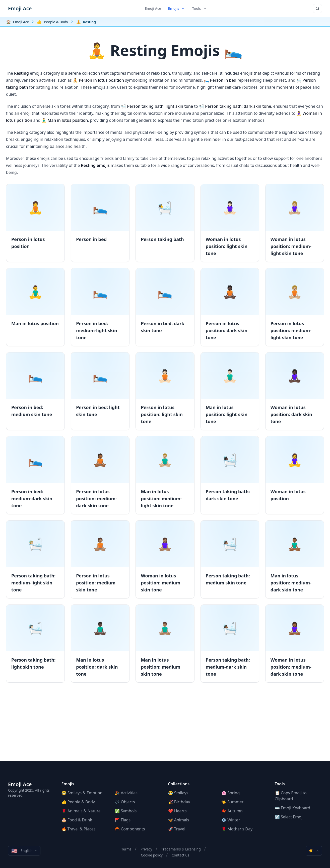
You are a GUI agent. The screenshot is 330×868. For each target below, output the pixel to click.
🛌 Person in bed (220, 80)
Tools (200, 8)
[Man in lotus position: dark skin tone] (100, 644)
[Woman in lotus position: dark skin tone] (295, 391)
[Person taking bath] (165, 223)
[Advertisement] (165, 726)
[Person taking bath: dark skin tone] (230, 475)
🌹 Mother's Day (237, 829)
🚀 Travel (177, 829)
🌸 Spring (230, 793)
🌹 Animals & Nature (81, 811)
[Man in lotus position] (35, 307)
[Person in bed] (100, 223)
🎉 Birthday (179, 802)
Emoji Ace (20, 8)
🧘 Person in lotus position (98, 80)
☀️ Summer (232, 802)
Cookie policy (152, 855)
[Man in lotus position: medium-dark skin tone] (295, 559)
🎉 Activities (126, 793)
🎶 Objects (125, 802)
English (24, 851)
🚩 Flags (123, 820)
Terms (126, 849)
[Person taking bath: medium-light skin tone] (35, 559)
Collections (179, 784)
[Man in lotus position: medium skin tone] (165, 644)
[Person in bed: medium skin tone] (35, 391)
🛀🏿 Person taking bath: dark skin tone (235, 106)
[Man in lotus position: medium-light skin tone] (165, 475)
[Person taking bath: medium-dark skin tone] (230, 644)
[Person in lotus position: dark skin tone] (230, 307)
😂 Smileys (178, 793)
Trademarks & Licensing (181, 849)
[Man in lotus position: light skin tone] (230, 391)
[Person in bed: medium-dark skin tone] (35, 475)
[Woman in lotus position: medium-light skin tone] (295, 223)
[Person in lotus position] (35, 223)
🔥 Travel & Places (79, 829)
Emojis (177, 8)
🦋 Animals (179, 820)
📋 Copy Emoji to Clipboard (291, 796)
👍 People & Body (78, 802)
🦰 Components (130, 829)
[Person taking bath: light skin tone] (35, 644)
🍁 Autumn (232, 811)
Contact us (180, 855)
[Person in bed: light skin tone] (100, 391)
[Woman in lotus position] (295, 475)
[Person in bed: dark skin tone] (165, 307)
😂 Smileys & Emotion (82, 793)
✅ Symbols (126, 811)
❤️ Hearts (177, 811)
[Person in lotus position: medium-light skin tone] (295, 307)
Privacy (146, 849)
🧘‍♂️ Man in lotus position (65, 120)
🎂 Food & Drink (77, 820)
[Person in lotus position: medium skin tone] (100, 559)
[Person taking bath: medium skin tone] (230, 559)
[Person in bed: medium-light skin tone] (100, 307)
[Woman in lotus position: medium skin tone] (165, 559)
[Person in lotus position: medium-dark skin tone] (100, 475)
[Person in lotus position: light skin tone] (165, 391)
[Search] (317, 9)
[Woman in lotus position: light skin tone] (230, 223)
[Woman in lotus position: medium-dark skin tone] (295, 644)
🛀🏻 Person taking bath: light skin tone (157, 106)
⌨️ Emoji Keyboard (293, 808)
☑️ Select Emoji (289, 817)
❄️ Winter (231, 820)
